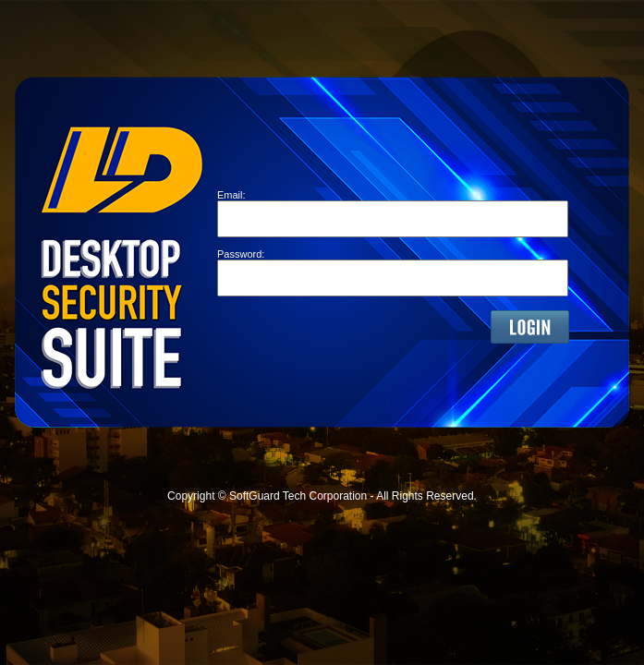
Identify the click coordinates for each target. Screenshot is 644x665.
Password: (241, 254)
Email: (231, 195)
